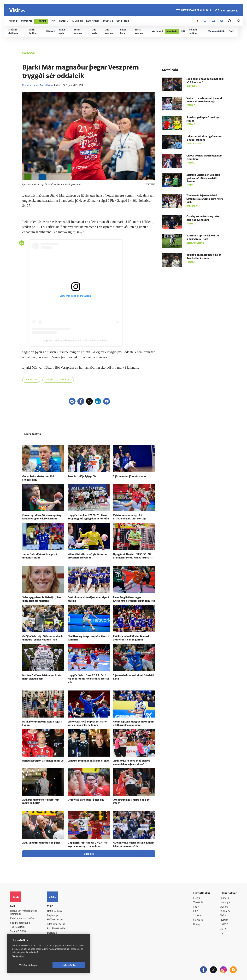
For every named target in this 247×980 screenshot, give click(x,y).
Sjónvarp (198, 920)
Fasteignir (226, 903)
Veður (224, 916)
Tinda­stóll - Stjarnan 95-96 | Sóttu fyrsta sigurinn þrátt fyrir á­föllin (205, 199)
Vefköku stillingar (28, 965)
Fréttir (197, 898)
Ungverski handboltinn (58, 380)
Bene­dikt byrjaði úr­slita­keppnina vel (43, 761)
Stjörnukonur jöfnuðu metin (129, 477)
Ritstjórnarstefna (56, 924)
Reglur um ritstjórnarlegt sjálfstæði (23, 913)
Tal (222, 933)
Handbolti (31, 380)
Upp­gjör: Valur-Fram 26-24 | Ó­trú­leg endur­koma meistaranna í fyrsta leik (88, 679)
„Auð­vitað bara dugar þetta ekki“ (86, 800)
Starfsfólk (52, 933)
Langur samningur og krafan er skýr (88, 761)
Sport (196, 907)
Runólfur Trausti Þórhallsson (37, 85)
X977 (223, 929)
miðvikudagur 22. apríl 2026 (196, 11)
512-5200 (57, 911)
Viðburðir (226, 911)
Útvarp (197, 924)
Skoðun (197, 916)
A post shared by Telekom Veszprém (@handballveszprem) (76, 341)
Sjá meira (89, 854)
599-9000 (21, 931)
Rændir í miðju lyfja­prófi (82, 477)
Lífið (196, 911)
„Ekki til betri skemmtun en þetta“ (42, 843)
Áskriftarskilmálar (56, 929)
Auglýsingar (53, 915)
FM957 (224, 924)
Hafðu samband (55, 920)
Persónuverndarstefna (22, 919)
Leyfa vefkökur (69, 965)
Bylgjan (224, 920)
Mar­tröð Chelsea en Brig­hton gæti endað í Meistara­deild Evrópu (203, 178)
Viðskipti (198, 903)
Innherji (225, 898)
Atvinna (224, 907)
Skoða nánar (18, 956)
